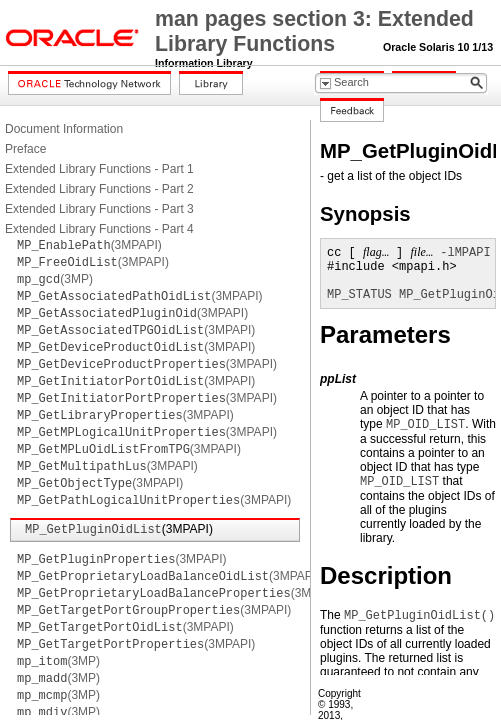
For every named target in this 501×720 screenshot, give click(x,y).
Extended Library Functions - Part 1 (99, 169)
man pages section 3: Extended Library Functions (314, 31)
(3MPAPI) (89, 245)
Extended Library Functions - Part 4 (99, 229)
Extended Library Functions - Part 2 (99, 189)
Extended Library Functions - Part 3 (99, 209)
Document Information (64, 129)
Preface (25, 149)
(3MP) (55, 279)
